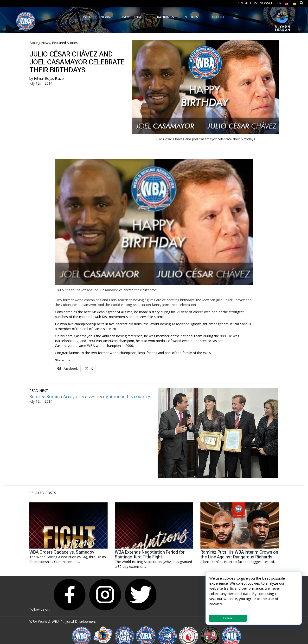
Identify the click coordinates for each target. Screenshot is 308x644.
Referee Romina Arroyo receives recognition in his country (90, 396)
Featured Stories (65, 43)
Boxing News (40, 43)
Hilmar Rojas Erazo (49, 78)
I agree (228, 618)
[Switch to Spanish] (295, 3)
